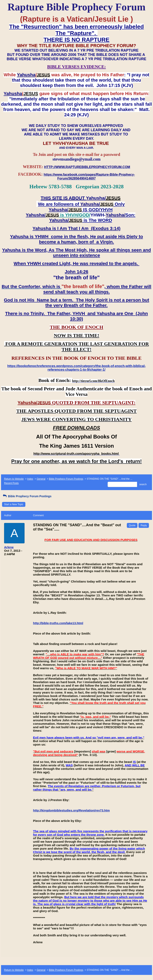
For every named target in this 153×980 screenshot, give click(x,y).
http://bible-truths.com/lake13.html (58, 623)
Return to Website (14, 479)
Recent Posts (11, 483)
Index (30, 479)
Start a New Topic (14, 504)
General (41, 479)
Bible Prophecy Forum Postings (66, 479)
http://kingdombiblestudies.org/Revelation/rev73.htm (71, 810)
